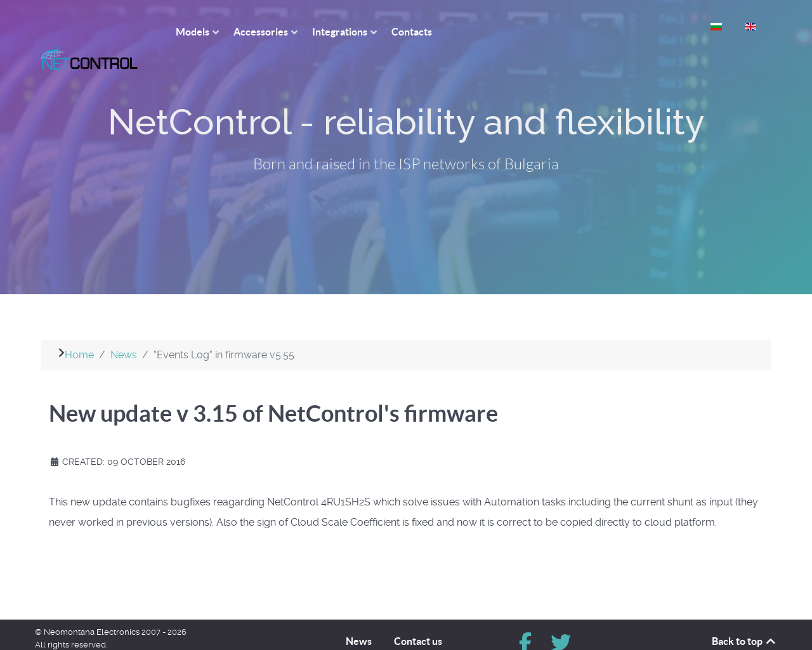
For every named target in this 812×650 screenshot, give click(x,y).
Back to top (744, 618)
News (359, 618)
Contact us (418, 618)
